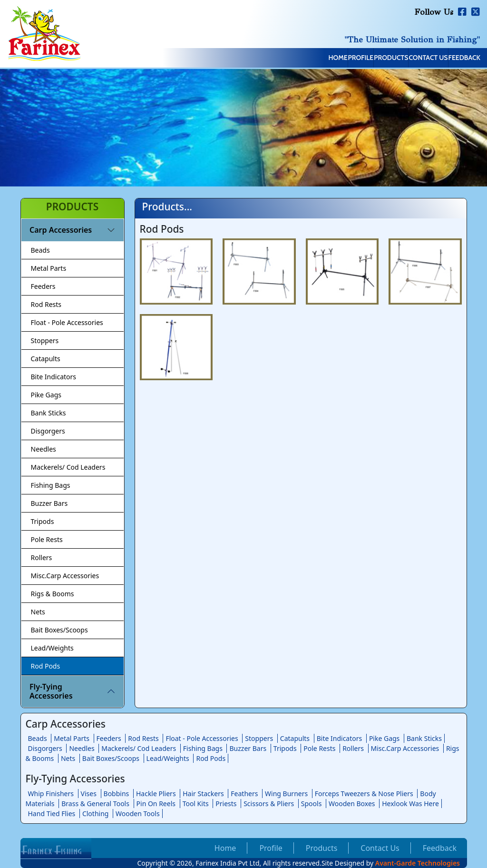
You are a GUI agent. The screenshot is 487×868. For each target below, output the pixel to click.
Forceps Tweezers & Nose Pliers (364, 794)
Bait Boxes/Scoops (59, 630)
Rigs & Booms (53, 594)
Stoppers (45, 340)
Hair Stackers (203, 794)
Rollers (42, 557)
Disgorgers (48, 431)
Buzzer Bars (49, 503)
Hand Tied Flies (52, 814)
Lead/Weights (52, 648)
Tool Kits (196, 804)
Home (246, 59)
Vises (89, 794)
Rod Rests (46, 304)
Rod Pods (46, 666)
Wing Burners (286, 794)
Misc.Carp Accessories (65, 576)
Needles (44, 449)
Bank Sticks (49, 413)
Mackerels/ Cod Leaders (68, 467)
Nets (38, 612)
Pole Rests (47, 539)
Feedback (454, 59)
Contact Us (398, 59)
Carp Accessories (61, 230)
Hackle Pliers (156, 794)
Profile (290, 59)
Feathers (244, 794)
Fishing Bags (51, 485)
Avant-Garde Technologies (418, 863)
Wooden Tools (138, 814)
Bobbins (117, 794)
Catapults (46, 359)
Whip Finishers (51, 794)
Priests (226, 804)
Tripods (43, 521)
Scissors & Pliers (269, 804)
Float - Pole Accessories (67, 322)
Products (340, 59)
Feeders (43, 286)
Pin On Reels (156, 804)
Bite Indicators (54, 377)
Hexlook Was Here (410, 804)
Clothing (96, 814)
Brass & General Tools (95, 804)
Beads (40, 250)
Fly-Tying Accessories (51, 691)
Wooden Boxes (352, 804)
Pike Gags (46, 395)
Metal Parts (49, 268)
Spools (312, 804)
